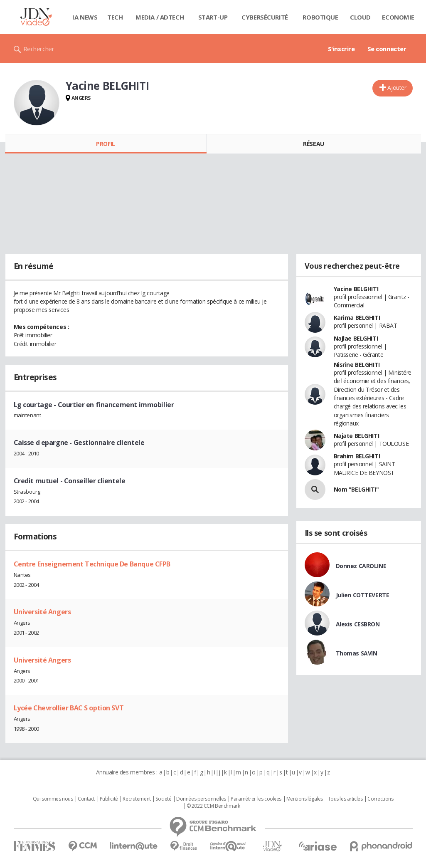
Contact (86, 799)
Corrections (380, 799)
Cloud (360, 17)
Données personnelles (201, 799)
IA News (85, 17)
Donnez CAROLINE (361, 566)
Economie (398, 17)
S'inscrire (341, 49)
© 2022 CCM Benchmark (213, 806)
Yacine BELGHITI (356, 289)
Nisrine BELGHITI (357, 365)
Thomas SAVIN (357, 653)
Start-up (213, 17)
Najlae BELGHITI (356, 338)
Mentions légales (305, 799)
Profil (105, 144)
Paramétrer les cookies (256, 799)
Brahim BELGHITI (357, 456)
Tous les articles (345, 799)
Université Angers (42, 612)
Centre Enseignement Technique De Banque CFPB (92, 564)
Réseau (313, 144)
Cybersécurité (265, 17)
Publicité (109, 799)
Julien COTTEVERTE (363, 595)
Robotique (320, 17)
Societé (163, 799)
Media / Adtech (160, 17)
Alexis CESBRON (358, 624)
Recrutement (137, 799)
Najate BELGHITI (357, 436)
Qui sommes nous (53, 799)
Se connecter (387, 49)
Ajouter (397, 88)
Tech (115, 17)
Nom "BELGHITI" (356, 489)
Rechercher (39, 49)
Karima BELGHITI (357, 318)
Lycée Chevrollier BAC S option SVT (69, 708)
